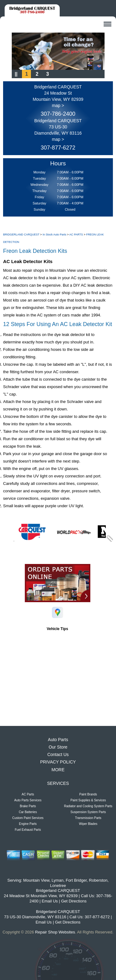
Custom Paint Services (28, 818)
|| (16, 74)
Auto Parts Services (28, 800)
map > (58, 105)
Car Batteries (28, 812)
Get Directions (74, 901)
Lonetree (58, 886)
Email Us (50, 901)
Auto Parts (58, 740)
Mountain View (36, 880)
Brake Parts (28, 806)
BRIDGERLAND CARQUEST (21, 235)
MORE (58, 770)
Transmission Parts (88, 818)
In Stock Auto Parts (55, 235)
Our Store (58, 747)
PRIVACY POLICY (58, 762)
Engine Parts (28, 824)
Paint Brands (88, 794)
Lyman (58, 880)
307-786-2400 (58, 114)
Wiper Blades (88, 824)
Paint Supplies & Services (88, 800)
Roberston (98, 880)
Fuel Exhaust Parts (28, 830)
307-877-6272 (58, 148)
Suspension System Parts (88, 812)
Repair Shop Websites (55, 932)
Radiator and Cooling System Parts (88, 806)
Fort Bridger (76, 880)
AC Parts (28, 794)
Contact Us (58, 754)
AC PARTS (76, 235)
